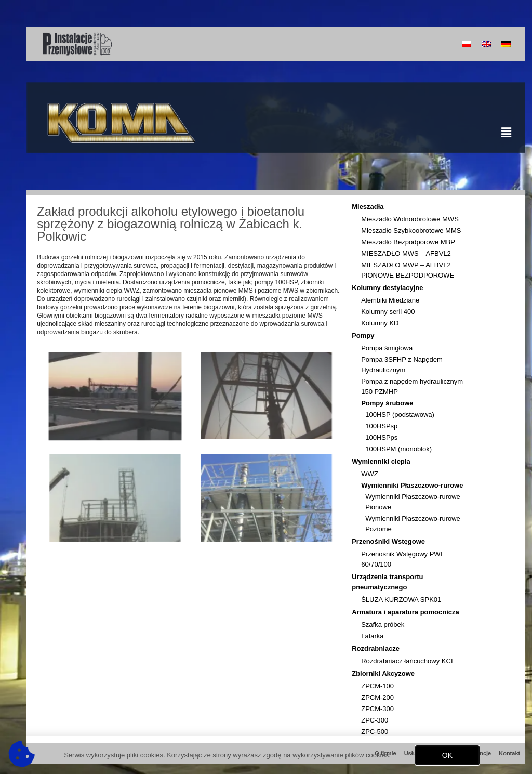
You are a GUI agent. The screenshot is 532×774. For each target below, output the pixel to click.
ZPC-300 (375, 720)
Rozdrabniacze (378, 649)
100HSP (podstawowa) (400, 415)
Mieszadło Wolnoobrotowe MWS (410, 219)
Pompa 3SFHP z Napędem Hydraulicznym (402, 365)
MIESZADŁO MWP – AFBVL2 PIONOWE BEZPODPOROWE (408, 270)
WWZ (369, 474)
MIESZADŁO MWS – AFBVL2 (406, 253)
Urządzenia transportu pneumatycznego (415, 582)
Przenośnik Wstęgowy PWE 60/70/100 (403, 559)
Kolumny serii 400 (388, 312)
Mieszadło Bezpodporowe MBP (408, 242)
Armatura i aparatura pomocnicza (408, 612)
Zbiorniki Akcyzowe (386, 674)
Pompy (365, 336)
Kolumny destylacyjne (390, 288)
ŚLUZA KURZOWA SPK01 (401, 600)
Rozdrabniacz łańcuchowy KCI (407, 661)
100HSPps (381, 437)
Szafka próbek (383, 625)
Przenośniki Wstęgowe (391, 542)
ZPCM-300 (377, 709)
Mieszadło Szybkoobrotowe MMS (411, 231)
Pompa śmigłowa (387, 348)
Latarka (372, 636)
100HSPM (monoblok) (398, 449)
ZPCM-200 (377, 697)
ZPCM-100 (377, 686)
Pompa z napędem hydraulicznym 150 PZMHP (412, 386)
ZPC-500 (375, 732)
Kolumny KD (380, 323)
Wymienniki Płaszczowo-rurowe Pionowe (413, 502)
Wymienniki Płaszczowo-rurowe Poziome (413, 524)
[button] (447, 757)
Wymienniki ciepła (383, 462)
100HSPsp (381, 426)
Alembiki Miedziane (390, 300)
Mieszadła (370, 207)
